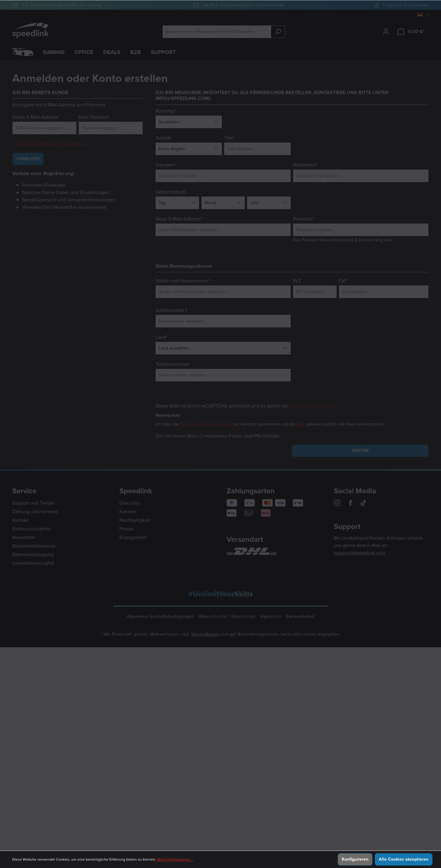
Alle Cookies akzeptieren (404, 859)
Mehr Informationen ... (175, 859)
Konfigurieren (355, 859)
